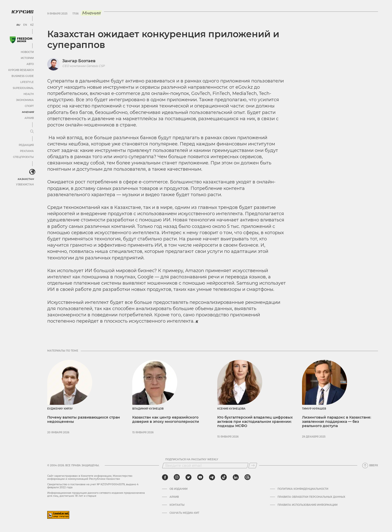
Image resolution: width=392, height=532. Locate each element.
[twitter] (188, 477)
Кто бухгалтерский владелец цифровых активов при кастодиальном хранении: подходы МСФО (255, 422)
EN (25, 25)
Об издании (178, 489)
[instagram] (177, 477)
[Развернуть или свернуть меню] (32, 132)
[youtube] (200, 477)
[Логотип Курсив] (22, 12)
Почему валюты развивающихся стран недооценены (84, 419)
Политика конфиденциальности (303, 489)
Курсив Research (21, 70)
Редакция (26, 145)
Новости (27, 52)
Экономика (25, 100)
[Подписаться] (253, 466)
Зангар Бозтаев (79, 61)
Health (29, 94)
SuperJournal (23, 88)
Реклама (27, 151)
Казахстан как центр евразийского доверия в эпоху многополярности (166, 419)
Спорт (29, 106)
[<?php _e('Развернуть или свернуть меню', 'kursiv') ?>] (32, 172)
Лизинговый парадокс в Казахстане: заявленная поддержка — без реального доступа (336, 422)
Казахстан (26, 179)
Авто (30, 64)
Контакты (177, 505)
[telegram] (212, 477)
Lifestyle (27, 82)
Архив (29, 118)
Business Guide (23, 76)
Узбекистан (25, 185)
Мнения (28, 112)
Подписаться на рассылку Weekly (192, 460)
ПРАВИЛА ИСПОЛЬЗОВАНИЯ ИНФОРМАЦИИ (307, 505)
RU (18, 25)
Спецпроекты (23, 157)
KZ (32, 25)
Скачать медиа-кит (184, 513)
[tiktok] (224, 477)
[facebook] (165, 477)
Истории (27, 58)
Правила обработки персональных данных (311, 497)
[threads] (247, 477)
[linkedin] (236, 477)
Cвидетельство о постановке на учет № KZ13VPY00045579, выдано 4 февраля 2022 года (93, 486)
